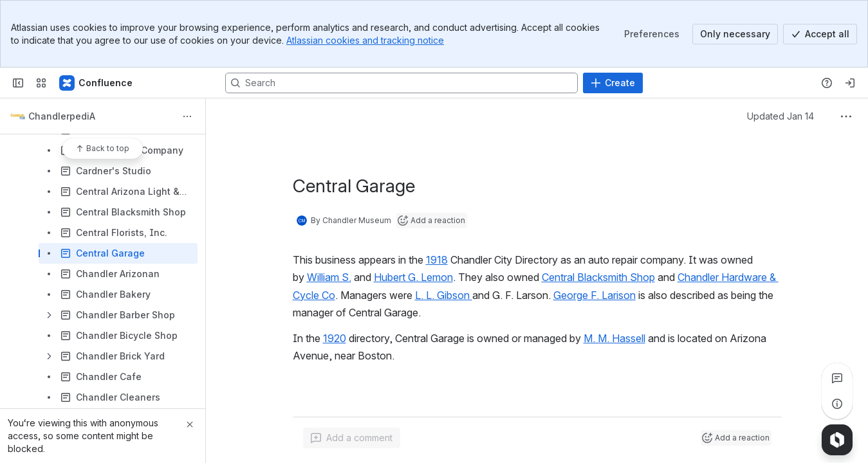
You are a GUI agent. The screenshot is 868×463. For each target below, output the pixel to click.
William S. (329, 277)
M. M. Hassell (614, 338)
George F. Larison (595, 295)
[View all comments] (837, 378)
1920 (335, 338)
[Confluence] (97, 83)
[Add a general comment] (352, 438)
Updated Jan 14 (780, 116)
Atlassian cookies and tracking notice (365, 40)
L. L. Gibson (444, 295)
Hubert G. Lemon (413, 277)
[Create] (613, 83)
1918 (437, 260)
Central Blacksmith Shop (598, 277)
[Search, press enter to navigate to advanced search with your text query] (402, 83)
